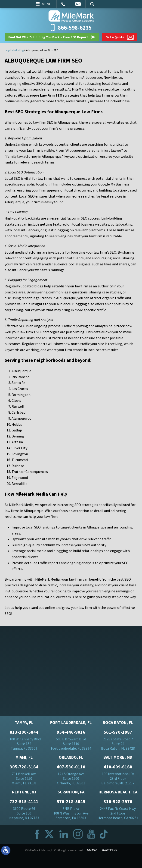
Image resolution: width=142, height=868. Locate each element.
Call (63, 4)
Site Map (92, 850)
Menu (47, 4)
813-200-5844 (24, 732)
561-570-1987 (118, 732)
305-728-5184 (24, 767)
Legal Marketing (14, 50)
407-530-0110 (71, 767)
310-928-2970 (118, 802)
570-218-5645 (71, 802)
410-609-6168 (118, 767)
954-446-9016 (71, 732)
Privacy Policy (109, 850)
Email (78, 4)
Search (92, 4)
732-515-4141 (24, 802)
